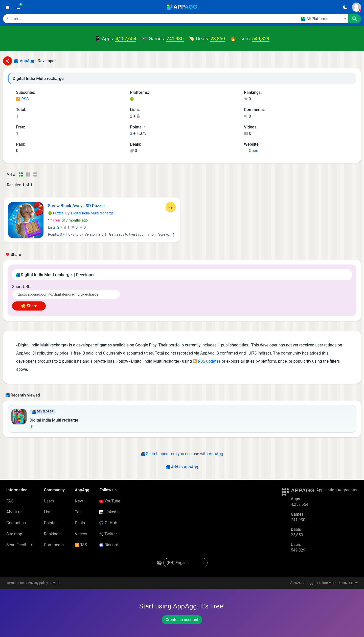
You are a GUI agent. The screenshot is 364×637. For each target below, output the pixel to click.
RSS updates (207, 361)
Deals (80, 523)
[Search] (151, 19)
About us (14, 512)
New (79, 501)
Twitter (108, 534)
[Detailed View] (28, 174)
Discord (109, 545)
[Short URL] (66, 294)
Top (78, 512)
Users (49, 501)
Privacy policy (38, 583)
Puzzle (56, 213)
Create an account (182, 620)
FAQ (10, 501)
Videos (81, 534)
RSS (22, 99)
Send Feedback (20, 545)
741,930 (175, 39)
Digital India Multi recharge (92, 213)
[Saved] (18, 7)
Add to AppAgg (182, 467)
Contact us (16, 523)
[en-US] (185, 563)
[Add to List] (171, 207)
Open (251, 151)
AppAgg (27, 61)
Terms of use (16, 583)
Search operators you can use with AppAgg (182, 454)
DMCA (55, 583)
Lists (48, 512)
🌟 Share (29, 306)
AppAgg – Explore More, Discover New (330, 583)
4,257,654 (126, 39)
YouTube (110, 501)
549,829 (261, 39)
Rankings (52, 534)
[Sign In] (356, 7)
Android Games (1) (132, 100)
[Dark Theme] (345, 7)
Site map (14, 534)
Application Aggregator (337, 490)
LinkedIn (109, 512)
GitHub (108, 523)
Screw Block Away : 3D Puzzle (76, 206)
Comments (54, 545)
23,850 (218, 39)
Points (50, 523)
